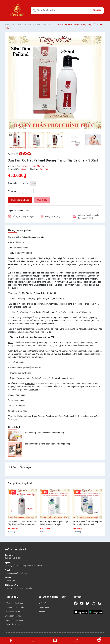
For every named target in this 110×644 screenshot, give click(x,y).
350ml (25, 183)
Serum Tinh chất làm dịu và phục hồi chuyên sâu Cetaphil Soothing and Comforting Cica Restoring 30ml (87, 523)
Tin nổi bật (14, 427)
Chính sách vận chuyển (14, 607)
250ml (33, 183)
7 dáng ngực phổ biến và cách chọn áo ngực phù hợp (47, 444)
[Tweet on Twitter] (29, 154)
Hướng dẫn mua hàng (14, 620)
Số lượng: (12, 191)
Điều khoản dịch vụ (13, 624)
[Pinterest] (25, 154)
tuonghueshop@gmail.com (16, 573)
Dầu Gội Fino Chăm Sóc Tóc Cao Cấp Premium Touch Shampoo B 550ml (22, 523)
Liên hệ (42, 612)
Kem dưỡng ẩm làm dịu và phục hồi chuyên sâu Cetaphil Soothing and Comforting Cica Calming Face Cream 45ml (54, 523)
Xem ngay (20, 395)
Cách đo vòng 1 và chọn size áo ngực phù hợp (44, 433)
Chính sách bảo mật (13, 616)
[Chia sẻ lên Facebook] (21, 154)
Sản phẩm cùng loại (20, 483)
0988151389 (10, 581)
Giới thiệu (43, 603)
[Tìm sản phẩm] (67, 10)
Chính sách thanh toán (14, 603)
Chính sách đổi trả (12, 612)
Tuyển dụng (44, 607)
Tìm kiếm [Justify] (97, 10)
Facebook (50, 416)
